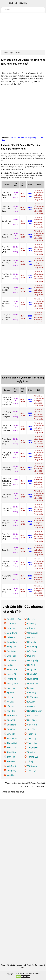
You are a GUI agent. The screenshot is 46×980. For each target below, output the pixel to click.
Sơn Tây (31, 729)
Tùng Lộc (11, 761)
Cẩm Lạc (32, 628)
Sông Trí (11, 720)
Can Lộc (31, 619)
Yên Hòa (11, 775)
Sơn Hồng (12, 725)
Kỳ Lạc (10, 697)
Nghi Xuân (12, 716)
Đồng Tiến (12, 647)
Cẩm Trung (12, 633)
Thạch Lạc (32, 738)
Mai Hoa (31, 706)
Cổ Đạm (11, 638)
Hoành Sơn (12, 670)
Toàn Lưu (32, 752)
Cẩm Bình (12, 624)
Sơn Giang (32, 720)
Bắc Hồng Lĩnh (14, 619)
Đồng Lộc (32, 642)
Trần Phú (11, 757)
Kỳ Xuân (31, 702)
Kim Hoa (11, 688)
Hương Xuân (33, 683)
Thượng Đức (33, 748)
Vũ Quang (32, 766)
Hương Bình (13, 674)
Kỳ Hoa (10, 693)
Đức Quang (33, 651)
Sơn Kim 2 (12, 729)
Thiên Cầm (12, 748)
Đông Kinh (12, 642)
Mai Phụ (11, 711)
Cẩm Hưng (12, 628)
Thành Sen (32, 743)
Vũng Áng (11, 771)
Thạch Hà (32, 734)
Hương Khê (12, 679)
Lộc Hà (10, 706)
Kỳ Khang (32, 693)
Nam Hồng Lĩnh (35, 711)
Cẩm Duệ (32, 624)
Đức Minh (11, 651)
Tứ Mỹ (30, 761)
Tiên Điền (11, 752)
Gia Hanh (11, 660)
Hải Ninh (31, 665)
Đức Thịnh (12, 656)
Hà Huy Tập (33, 660)
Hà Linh (10, 665)
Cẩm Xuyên (33, 633)
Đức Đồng (32, 647)
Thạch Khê (12, 738)
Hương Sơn (12, 683)
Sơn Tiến (11, 734)
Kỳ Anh (31, 688)
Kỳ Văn (10, 702)
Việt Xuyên (12, 766)
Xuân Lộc (32, 771)
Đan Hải (31, 638)
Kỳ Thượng (33, 697)
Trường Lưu (33, 757)
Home (6, 53)
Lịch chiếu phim (21, 3)
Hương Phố (33, 679)
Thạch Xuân (13, 743)
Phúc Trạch (33, 716)
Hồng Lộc (32, 670)
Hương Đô (32, 674)
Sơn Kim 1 (32, 725)
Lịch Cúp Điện (15, 53)
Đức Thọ (31, 656)
